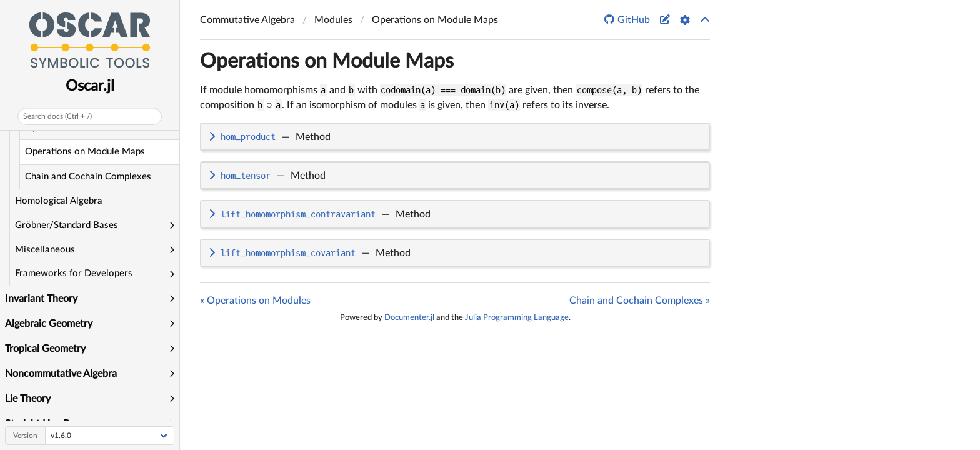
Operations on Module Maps (85, 152)
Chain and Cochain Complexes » (640, 301)
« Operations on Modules (255, 301)
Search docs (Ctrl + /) (57, 116)
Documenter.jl (409, 317)
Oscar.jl (90, 86)
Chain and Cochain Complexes (88, 177)
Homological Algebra (59, 201)
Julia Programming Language (517, 317)
